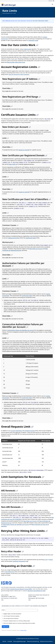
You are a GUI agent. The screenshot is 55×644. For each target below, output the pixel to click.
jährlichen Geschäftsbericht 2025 (37, 591)
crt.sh (46, 560)
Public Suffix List (13, 164)
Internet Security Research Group (30, 639)
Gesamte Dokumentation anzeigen (9, 14)
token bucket (28, 49)
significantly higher (31, 238)
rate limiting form (10, 572)
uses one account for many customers (19, 74)
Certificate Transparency (19, 561)
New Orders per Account (36, 249)
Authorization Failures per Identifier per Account (21, 330)
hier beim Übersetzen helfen (40, 21)
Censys (51, 560)
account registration (16, 431)
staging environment (14, 238)
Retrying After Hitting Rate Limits (16, 62)
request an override (24, 150)
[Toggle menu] (52, 4)
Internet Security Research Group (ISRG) (21, 589)
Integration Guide (33, 40)
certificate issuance (30, 431)
